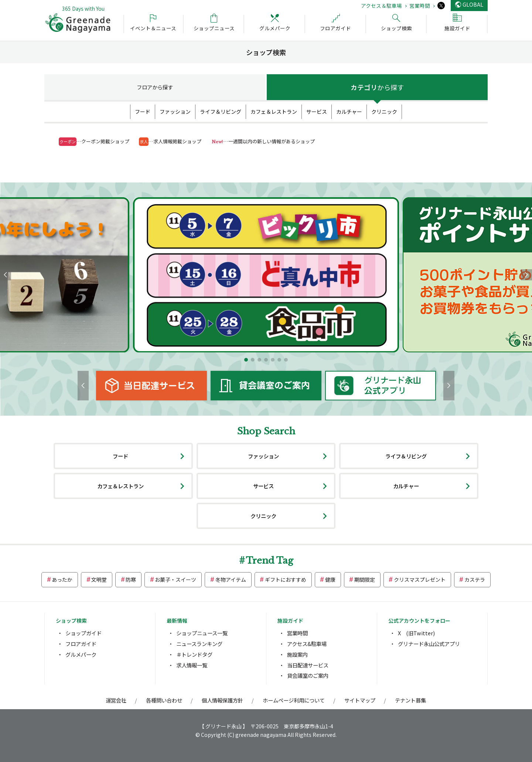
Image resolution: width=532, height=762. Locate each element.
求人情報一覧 (192, 665)
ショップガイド (83, 633)
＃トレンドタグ (194, 654)
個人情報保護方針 (222, 700)
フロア (155, 87)
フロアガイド (81, 644)
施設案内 (297, 654)
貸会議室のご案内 (308, 675)
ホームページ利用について (294, 700)
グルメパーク (81, 654)
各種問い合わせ (164, 700)
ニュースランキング (199, 644)
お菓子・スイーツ (175, 580)
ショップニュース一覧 (202, 633)
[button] (246, 360)
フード (143, 112)
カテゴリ (377, 87)
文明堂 (99, 580)
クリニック (384, 112)
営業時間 (420, 6)
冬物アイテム (231, 580)
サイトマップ (360, 700)
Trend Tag (270, 561)
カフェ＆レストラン (274, 112)
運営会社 (116, 700)
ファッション (175, 112)
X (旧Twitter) (416, 633)
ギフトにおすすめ (286, 580)
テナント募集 (410, 700)
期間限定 (365, 580)
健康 (330, 580)
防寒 (131, 580)
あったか (62, 580)
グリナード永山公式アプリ (429, 644)
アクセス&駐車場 (307, 644)
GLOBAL (473, 4)
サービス (317, 112)
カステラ (475, 580)
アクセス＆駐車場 (381, 6)
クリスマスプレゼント (420, 580)
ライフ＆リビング (221, 112)
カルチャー (349, 112)
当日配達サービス (308, 665)
